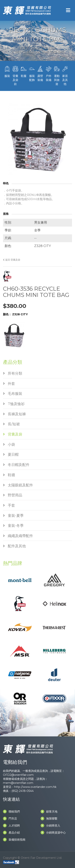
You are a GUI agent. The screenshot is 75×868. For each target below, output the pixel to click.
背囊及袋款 (15, 75)
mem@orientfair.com (18, 783)
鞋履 (24, 71)
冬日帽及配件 (16, 465)
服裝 (7, 71)
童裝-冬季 (13, 526)
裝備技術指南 (14, 840)
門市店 (10, 819)
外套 (9, 384)
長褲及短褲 (14, 414)
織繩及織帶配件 (18, 536)
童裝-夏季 (13, 516)
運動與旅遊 (57, 75)
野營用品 (13, 495)
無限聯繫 (49, 819)
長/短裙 (11, 424)
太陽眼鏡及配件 (18, 485)
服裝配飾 (32, 73)
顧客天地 (49, 812)
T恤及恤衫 (14, 404)
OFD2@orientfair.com (18, 775)
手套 (9, 505)
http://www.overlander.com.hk (35, 787)
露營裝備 (40, 73)
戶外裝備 (48, 73)
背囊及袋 (50, 48)
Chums (35, 48)
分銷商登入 (50, 826)
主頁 (22, 48)
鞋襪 (9, 475)
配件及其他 (14, 546)
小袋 (9, 445)
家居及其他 (65, 75)
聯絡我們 (11, 812)
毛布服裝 (13, 394)
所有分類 (13, 373)
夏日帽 (11, 455)
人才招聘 (11, 826)
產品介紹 (11, 833)
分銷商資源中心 (53, 833)
